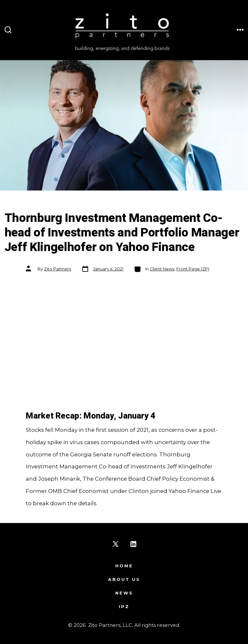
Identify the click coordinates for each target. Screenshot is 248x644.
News (124, 593)
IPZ (124, 607)
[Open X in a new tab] (116, 544)
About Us (124, 579)
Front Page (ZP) (193, 269)
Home (124, 566)
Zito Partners (57, 269)
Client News (162, 269)
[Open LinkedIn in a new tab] (133, 544)
